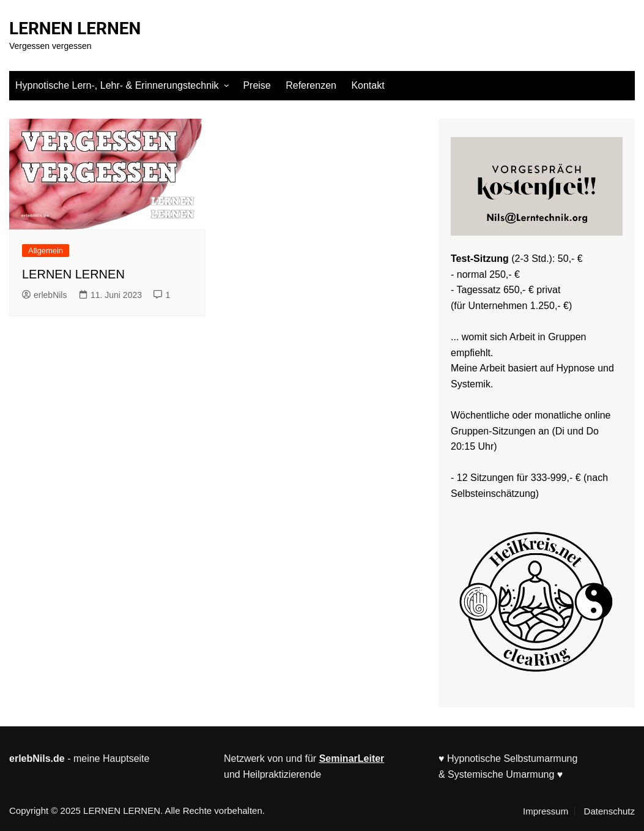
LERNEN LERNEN (75, 28)
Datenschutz (609, 811)
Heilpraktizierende (282, 774)
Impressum (546, 811)
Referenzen (311, 85)
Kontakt (368, 85)
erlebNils (44, 295)
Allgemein (46, 251)
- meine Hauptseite (79, 758)
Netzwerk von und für (272, 758)
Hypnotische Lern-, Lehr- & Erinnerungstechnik (117, 85)
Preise (257, 85)
